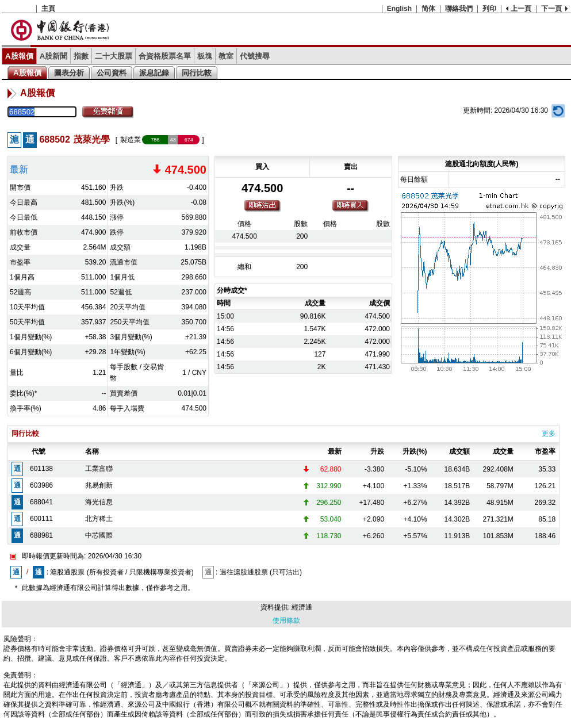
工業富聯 (99, 469)
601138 (41, 469)
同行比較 (197, 73)
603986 (41, 485)
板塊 (205, 56)
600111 (41, 519)
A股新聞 (54, 56)
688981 (41, 535)
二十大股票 (114, 56)
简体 (428, 9)
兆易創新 (99, 485)
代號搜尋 (255, 56)
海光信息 (99, 502)
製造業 (131, 140)
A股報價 (19, 56)
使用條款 (286, 620)
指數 (81, 56)
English (399, 9)
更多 (549, 434)
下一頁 (551, 9)
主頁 (48, 9)
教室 (226, 56)
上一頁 (521, 9)
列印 (489, 9)
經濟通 (302, 607)
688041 (41, 502)
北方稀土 (99, 519)
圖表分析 (69, 73)
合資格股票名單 (165, 56)
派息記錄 (154, 73)
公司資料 (112, 73)
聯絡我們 (459, 9)
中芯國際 (99, 535)
